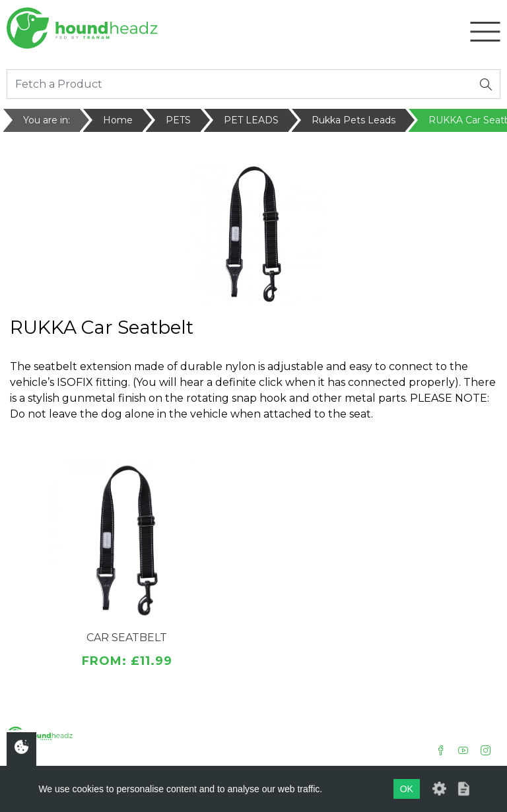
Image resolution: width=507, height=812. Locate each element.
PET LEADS (251, 120)
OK (407, 789)
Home (118, 120)
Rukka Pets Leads (354, 120)
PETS (178, 120)
